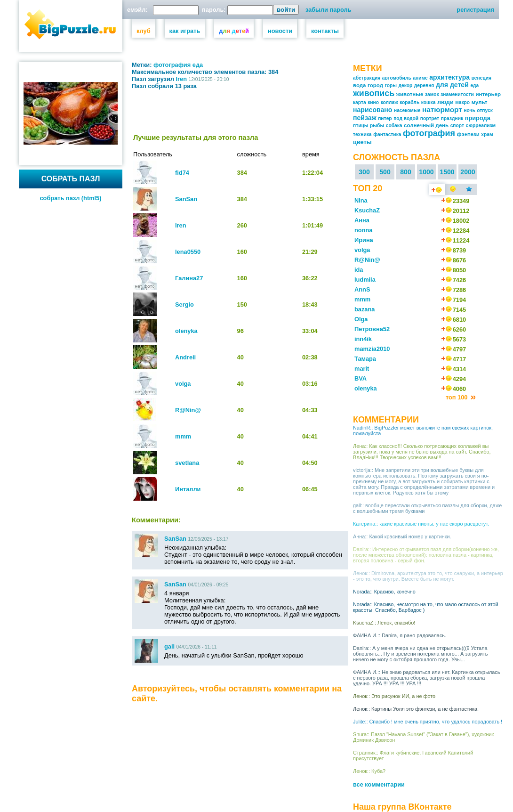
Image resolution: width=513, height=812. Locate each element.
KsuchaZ (367, 210)
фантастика (387, 134)
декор (406, 85)
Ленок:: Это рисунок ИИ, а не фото (394, 696)
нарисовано (373, 110)
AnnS (362, 289)
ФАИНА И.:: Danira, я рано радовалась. (400, 635)
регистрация (475, 10)
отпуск (485, 110)
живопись (374, 93)
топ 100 (457, 397)
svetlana (187, 463)
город (375, 85)
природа (478, 118)
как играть (185, 31)
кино (373, 102)
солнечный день (426, 125)
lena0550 (188, 252)
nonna (363, 230)
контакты (325, 31)
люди (445, 102)
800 (406, 172)
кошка (429, 102)
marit (362, 369)
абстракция (367, 78)
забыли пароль (329, 10)
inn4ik (363, 339)
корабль (409, 102)
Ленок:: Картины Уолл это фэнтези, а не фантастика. (416, 709)
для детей (452, 85)
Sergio (184, 304)
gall (169, 646)
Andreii (185, 357)
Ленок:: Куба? (369, 771)
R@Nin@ (188, 410)
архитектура (449, 77)
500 (385, 172)
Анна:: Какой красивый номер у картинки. (402, 536)
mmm (183, 436)
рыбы (377, 126)
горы (391, 85)
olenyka (186, 331)
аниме (420, 78)
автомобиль (397, 78)
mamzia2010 (372, 349)
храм (487, 134)
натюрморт (442, 110)
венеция (481, 78)
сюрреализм (481, 126)
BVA (361, 378)
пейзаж (365, 118)
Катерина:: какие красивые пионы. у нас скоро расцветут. (421, 524)
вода (360, 85)
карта (360, 102)
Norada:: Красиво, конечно (384, 592)
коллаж (389, 102)
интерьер (488, 94)
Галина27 (189, 278)
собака (394, 126)
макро (462, 102)
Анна (362, 220)
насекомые (407, 110)
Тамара (365, 359)
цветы (362, 142)
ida (359, 270)
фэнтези (468, 134)
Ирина (364, 240)
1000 (426, 172)
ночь (469, 110)
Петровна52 (372, 329)
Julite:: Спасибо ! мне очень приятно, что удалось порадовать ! (428, 722)
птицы (361, 126)
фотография (172, 65)
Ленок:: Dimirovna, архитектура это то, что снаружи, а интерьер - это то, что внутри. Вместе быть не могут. (428, 576)
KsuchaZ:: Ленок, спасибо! (384, 623)
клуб (144, 31)
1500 (447, 172)
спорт (457, 126)
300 (364, 172)
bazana (365, 309)
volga (183, 384)
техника (362, 134)
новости (280, 31)
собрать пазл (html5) (71, 198)
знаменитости (457, 94)
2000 (468, 172)
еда (198, 65)
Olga (361, 319)
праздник (452, 118)
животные (410, 94)
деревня (424, 85)
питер (385, 118)
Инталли (188, 489)
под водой (406, 118)
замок (432, 94)
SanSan (186, 199)
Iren (181, 79)
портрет (430, 118)
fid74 (182, 173)
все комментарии (379, 784)
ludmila (365, 280)
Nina (361, 200)
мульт (480, 102)
